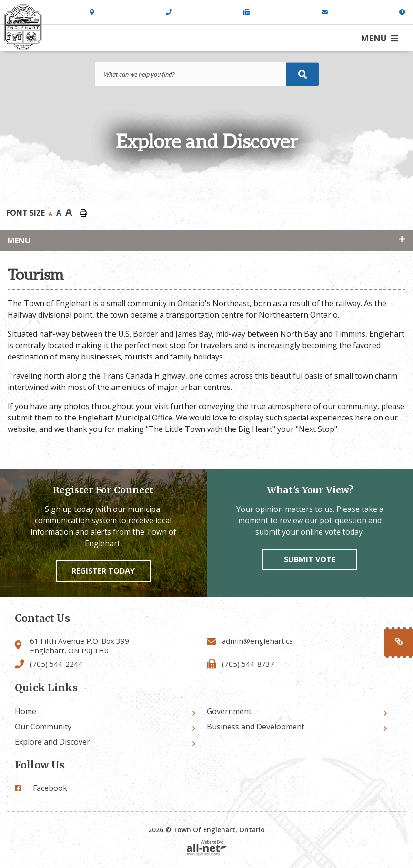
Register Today (103, 571)
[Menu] (379, 38)
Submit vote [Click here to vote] (310, 559)
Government (229, 711)
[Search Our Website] (207, 74)
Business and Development (256, 727)
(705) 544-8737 (248, 664)
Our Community (43, 727)
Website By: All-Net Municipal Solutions (207, 848)
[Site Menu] (206, 240)
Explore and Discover (52, 742)
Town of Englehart (23, 27)
